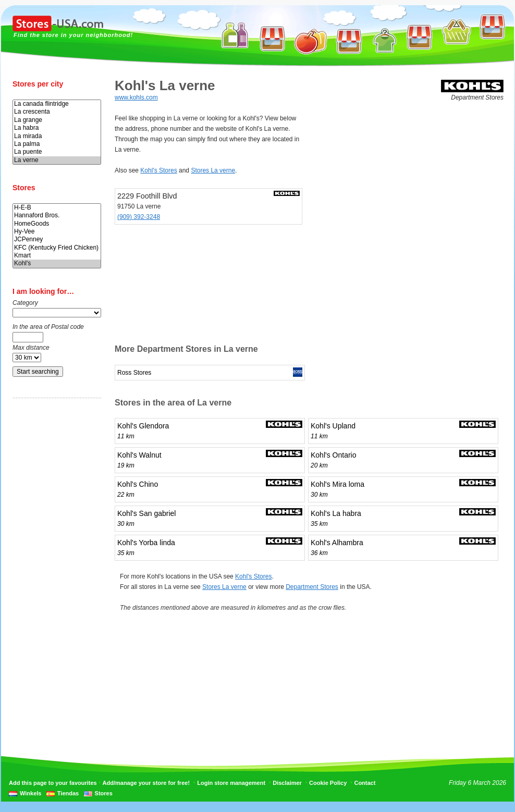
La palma (57, 144)
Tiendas (68, 793)
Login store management (231, 783)
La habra (57, 128)
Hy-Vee (57, 232)
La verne (57, 160)
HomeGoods (57, 224)
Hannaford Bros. (57, 216)
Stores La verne (213, 170)
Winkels (30, 793)
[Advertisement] (54, 570)
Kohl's (57, 263)
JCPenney (57, 239)
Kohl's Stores (158, 170)
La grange (57, 120)
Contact (365, 783)
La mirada (57, 136)
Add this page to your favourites (53, 783)
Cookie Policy (328, 783)
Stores (104, 793)
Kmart (57, 256)
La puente (57, 152)
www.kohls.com (136, 97)
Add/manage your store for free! (146, 783)
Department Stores (312, 587)
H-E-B (57, 208)
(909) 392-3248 (139, 217)
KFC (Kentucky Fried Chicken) (57, 248)
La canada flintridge (57, 104)
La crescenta (57, 112)
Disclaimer (287, 783)
